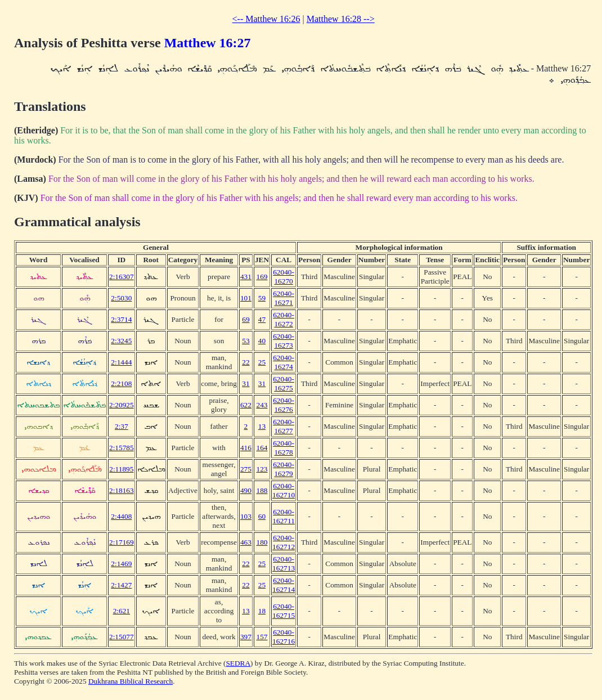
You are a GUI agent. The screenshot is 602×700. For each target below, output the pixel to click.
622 (246, 405)
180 (262, 542)
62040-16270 (284, 277)
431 (246, 277)
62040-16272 (284, 319)
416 (246, 448)
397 (246, 637)
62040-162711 (284, 516)
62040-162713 (284, 564)
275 (246, 469)
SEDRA (238, 663)
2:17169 (122, 542)
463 (246, 542)
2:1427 (121, 585)
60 (262, 516)
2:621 (122, 611)
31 (246, 383)
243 (262, 405)
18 (262, 611)
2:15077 (122, 637)
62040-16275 (284, 383)
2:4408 (121, 516)
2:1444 (121, 362)
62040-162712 (284, 542)
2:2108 (121, 383)
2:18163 (122, 490)
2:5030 (121, 298)
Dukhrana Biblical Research (131, 681)
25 (262, 362)
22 (246, 362)
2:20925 (122, 405)
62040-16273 (284, 341)
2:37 (122, 426)
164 (262, 448)
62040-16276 (284, 405)
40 (262, 341)
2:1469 (121, 564)
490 (246, 490)
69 (246, 319)
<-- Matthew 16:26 (266, 19)
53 (246, 341)
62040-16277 (284, 426)
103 (246, 516)
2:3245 (121, 341)
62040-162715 (284, 611)
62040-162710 (284, 490)
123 (262, 469)
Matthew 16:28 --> (341, 19)
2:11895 (121, 469)
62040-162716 (284, 637)
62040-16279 (284, 469)
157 (262, 637)
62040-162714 (284, 585)
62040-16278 (284, 448)
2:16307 (122, 277)
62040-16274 (284, 362)
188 (262, 490)
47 (262, 319)
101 (246, 298)
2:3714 (121, 319)
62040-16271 (284, 298)
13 (262, 426)
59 (262, 298)
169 (262, 277)
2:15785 (122, 448)
